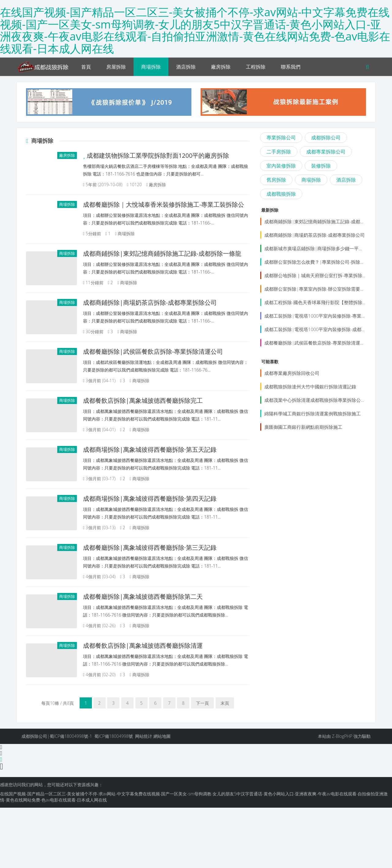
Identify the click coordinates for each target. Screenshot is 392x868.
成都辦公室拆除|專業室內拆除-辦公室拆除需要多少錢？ (321, 289)
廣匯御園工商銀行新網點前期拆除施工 (303, 427)
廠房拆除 (221, 67)
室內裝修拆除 (281, 166)
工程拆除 (256, 67)
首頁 (86, 67)
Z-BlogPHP (342, 796)
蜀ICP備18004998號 (114, 796)
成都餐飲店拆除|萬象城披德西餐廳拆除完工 (156, 420)
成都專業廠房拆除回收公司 (292, 373)
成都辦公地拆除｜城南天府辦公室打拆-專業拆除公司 (318, 275)
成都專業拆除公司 (326, 152)
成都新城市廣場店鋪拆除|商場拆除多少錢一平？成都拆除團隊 (328, 248)
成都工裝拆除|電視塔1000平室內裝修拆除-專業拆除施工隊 (324, 316)
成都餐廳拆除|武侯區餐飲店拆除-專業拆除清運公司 (166, 364)
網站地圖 (162, 796)
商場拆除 (151, 67)
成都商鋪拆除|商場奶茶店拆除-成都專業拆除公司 (163, 309)
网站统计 (144, 796)
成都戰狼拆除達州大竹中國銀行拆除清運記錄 (310, 387)
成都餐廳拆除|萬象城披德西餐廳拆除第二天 (156, 642)
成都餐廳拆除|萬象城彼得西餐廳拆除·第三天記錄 (163, 586)
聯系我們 (291, 67)
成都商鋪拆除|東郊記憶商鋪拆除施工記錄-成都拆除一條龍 (324, 221)
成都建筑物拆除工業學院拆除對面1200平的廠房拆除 (170, 155)
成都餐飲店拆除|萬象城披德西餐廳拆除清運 (156, 698)
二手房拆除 (279, 152)
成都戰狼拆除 (281, 194)
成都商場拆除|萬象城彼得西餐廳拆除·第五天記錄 (163, 475)
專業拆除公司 (281, 138)
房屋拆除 (116, 67)
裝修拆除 (321, 166)
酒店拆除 (186, 67)
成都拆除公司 (326, 138)
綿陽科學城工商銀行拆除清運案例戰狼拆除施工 (313, 413)
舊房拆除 (276, 180)
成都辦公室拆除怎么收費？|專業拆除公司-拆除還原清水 (321, 262)
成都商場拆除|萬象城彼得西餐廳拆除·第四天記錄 (163, 531)
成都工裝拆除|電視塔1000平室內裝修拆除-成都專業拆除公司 (327, 329)
